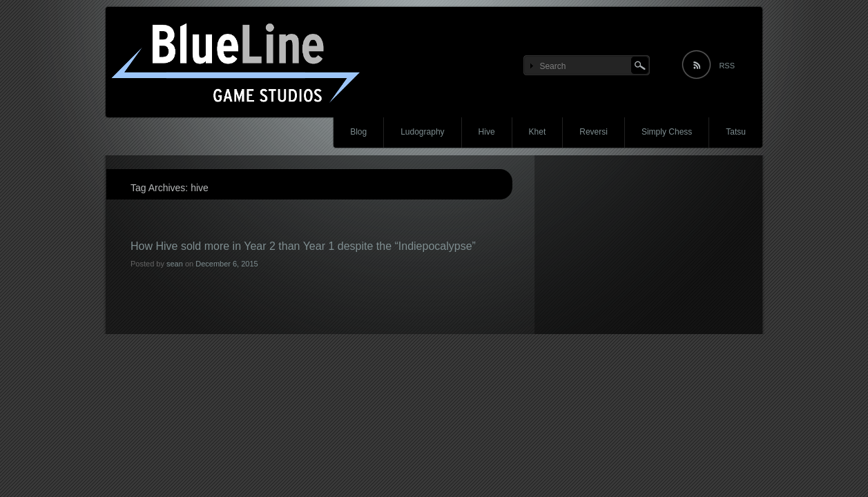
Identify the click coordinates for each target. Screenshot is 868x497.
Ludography (422, 132)
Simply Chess (667, 132)
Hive (487, 132)
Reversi (594, 132)
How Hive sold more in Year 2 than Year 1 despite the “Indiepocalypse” (303, 246)
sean (175, 264)
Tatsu (736, 132)
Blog (358, 132)
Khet (538, 132)
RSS (727, 66)
